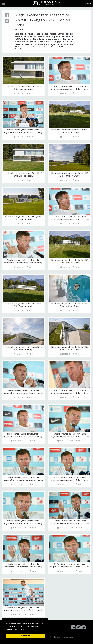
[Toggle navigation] (3, 4)
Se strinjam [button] (25, 636)
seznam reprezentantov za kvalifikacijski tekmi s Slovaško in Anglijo (44, 40)
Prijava (87, 4)
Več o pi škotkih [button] (22, 630)
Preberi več (20, 48)
